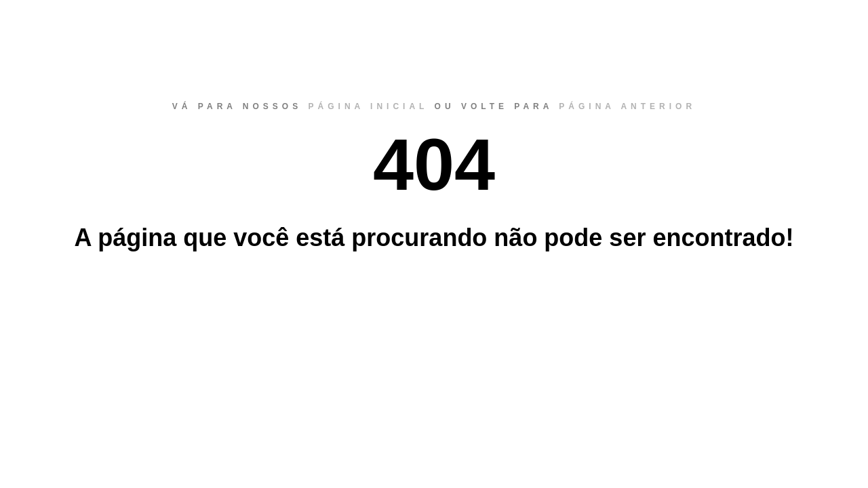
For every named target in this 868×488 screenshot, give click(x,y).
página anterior (627, 106)
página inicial (369, 106)
